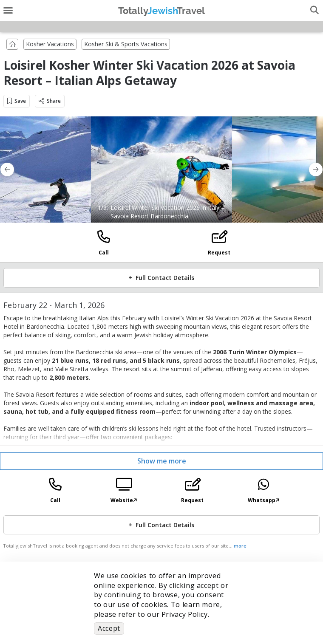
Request (219, 253)
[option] (161, 169)
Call (104, 253)
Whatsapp (263, 500)
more (240, 546)
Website (124, 500)
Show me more (162, 461)
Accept (109, 628)
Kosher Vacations (50, 44)
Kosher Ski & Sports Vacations (126, 44)
